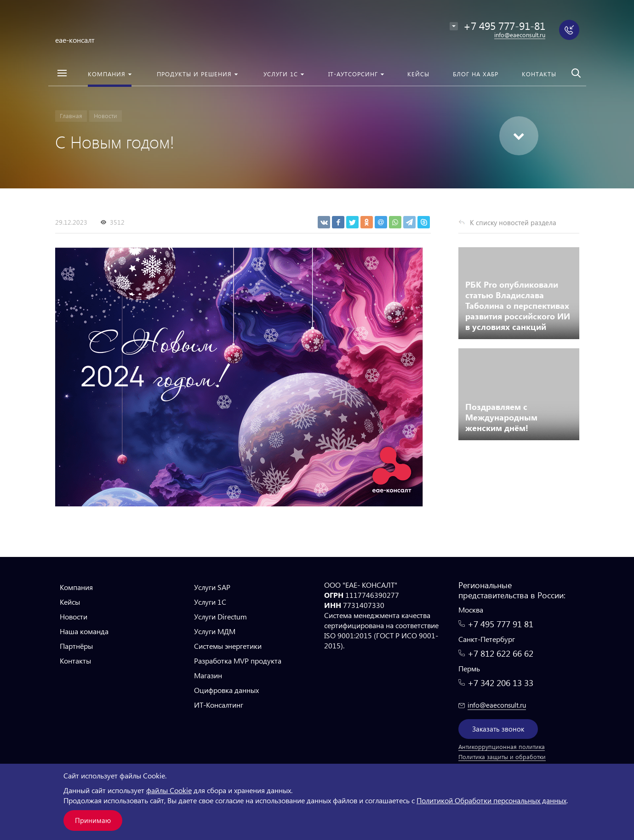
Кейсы (70, 602)
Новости (74, 616)
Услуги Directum (220, 616)
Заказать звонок (498, 729)
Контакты (75, 661)
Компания (76, 587)
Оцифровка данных (226, 690)
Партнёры (76, 646)
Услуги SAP (212, 587)
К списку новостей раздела (513, 222)
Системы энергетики (228, 646)
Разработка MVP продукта (238, 661)
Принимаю (93, 820)
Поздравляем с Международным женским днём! (501, 417)
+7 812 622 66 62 (500, 653)
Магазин (208, 675)
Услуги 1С (210, 602)
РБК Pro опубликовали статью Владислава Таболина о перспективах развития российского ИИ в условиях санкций (518, 305)
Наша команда (84, 631)
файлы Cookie (169, 790)
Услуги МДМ (215, 631)
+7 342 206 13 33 (500, 683)
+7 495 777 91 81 (500, 624)
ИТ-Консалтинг (219, 705)
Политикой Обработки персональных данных (491, 800)
